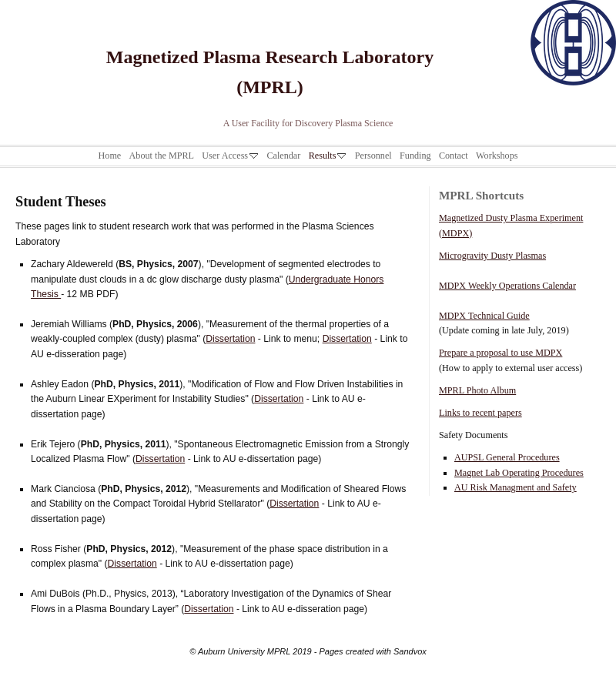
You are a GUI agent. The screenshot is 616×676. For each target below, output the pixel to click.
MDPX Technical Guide (484, 316)
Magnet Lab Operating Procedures (519, 473)
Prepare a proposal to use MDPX (500, 353)
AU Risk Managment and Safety (516, 487)
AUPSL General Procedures (507, 457)
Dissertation (230, 339)
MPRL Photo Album (477, 390)
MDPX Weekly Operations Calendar (507, 286)
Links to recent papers (480, 413)
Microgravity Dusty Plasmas (492, 256)
